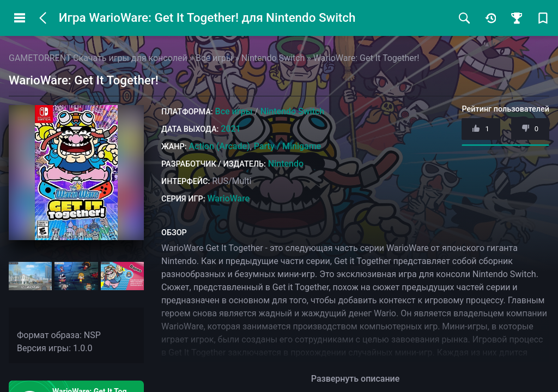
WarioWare (228, 198)
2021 (231, 129)
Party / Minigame (287, 146)
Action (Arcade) (219, 146)
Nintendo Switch (292, 111)
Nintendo (286, 164)
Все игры (234, 111)
